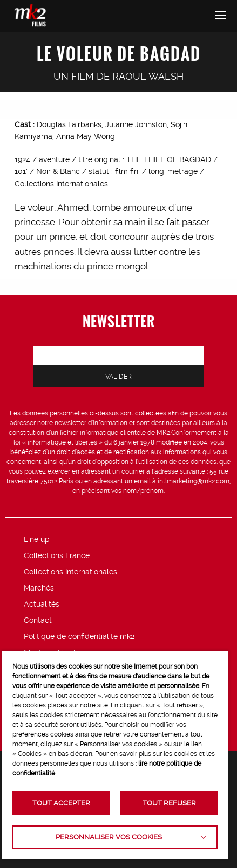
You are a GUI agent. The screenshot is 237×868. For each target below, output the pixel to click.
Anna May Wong (86, 136)
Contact (38, 620)
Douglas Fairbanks (69, 124)
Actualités (42, 604)
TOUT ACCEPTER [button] (61, 803)
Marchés (39, 588)
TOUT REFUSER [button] (169, 803)
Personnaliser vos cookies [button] (109, 837)
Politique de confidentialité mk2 (79, 636)
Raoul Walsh (148, 76)
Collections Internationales (70, 572)
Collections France (57, 555)
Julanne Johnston (136, 124)
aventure (54, 159)
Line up (37, 539)
